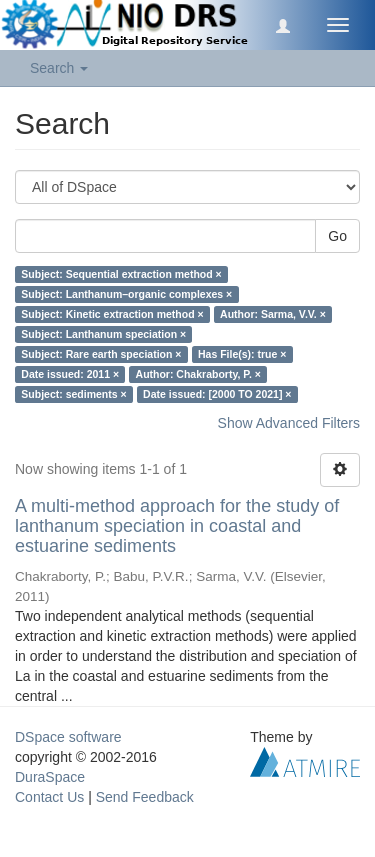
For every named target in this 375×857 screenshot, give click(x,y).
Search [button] (59, 68)
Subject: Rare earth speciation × (101, 354)
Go (337, 236)
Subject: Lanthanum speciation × (103, 334)
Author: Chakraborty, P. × (198, 374)
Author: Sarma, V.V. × (273, 314)
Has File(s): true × (242, 354)
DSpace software (68, 737)
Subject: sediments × (73, 394)
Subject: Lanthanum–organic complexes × (126, 294)
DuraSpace (50, 777)
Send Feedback (145, 797)
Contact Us (49, 797)
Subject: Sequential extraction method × (121, 274)
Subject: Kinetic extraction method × (112, 314)
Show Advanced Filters (289, 423)
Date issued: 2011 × (70, 374)
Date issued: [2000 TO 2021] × (217, 394)
